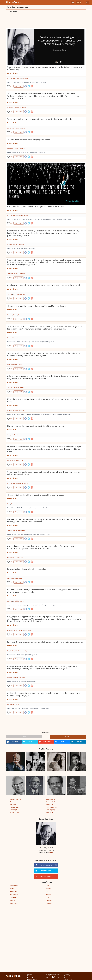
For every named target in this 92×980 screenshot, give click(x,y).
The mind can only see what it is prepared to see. (29, 140)
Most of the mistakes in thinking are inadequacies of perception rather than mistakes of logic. (45, 400)
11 (11, 582)
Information (21, 531)
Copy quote (19, 86)
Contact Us (67, 976)
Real (9, 578)
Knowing (10, 678)
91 (11, 278)
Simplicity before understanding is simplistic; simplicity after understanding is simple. (45, 642)
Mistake (10, 410)
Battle (12, 704)
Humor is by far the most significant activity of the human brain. (36, 426)
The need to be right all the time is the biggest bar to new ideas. (35, 495)
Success (48, 889)
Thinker (14, 338)
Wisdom (14, 435)
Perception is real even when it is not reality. (27, 569)
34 (11, 464)
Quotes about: (46, 11)
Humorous (21, 435)
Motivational (19, 483)
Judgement (22, 678)
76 (11, 112)
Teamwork (10, 274)
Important (16, 388)
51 (11, 487)
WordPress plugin (51, 976)
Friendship (13, 891)
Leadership (13, 897)
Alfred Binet (50, 812)
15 (11, 512)
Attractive (20, 557)
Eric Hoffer (13, 804)
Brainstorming (21, 294)
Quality (15, 315)
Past (9, 365)
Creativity (25, 78)
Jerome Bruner (15, 812)
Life (47, 891)
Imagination (17, 107)
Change (9, 244)
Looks (9, 128)
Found (9, 338)
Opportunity (19, 215)
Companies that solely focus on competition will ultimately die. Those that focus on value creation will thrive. (44, 473)
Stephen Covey (50, 799)
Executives (22, 149)
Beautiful (10, 557)
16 (11, 132)
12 (11, 319)
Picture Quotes (32, 978)
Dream (48, 897)
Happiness (49, 903)
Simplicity (15, 651)
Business (10, 601)
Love (47, 886)
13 (11, 157)
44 (11, 369)
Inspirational (11, 78)
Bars (17, 504)
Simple (9, 651)
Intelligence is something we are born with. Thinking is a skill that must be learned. (44, 285)
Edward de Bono (13, 73)
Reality (12, 578)
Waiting (26, 215)
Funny (9, 435)
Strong (16, 274)
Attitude (15, 244)
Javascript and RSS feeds (53, 974)
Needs (13, 504)
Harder (23, 128)
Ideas (9, 504)
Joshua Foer (50, 804)
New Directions (16, 128)
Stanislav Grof (50, 802)
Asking (22, 388)
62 (11, 86)
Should (17, 704)
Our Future (21, 315)
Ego (8, 704)
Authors (30, 974)
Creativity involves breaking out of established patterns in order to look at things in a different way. (45, 68)
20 (11, 609)
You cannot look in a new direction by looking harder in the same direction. (40, 119)
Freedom (49, 900)
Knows (19, 338)
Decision (16, 678)
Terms (66, 978)
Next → (68, 737)
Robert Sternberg (51, 807)
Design (20, 365)
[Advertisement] (42, 21)
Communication (12, 630)
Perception (22, 410)
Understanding (23, 651)
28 (11, 686)
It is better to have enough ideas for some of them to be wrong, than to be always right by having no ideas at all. (43, 591)
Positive (12, 900)
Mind (17, 149)
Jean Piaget (13, 810)
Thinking (10, 294)
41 (11, 392)
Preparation (11, 149)
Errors (22, 460)
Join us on (46, 865)
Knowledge (13, 903)
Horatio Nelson (15, 807)
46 (11, 223)
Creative (24, 107)
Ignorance (20, 630)
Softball (26, 483)
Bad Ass (22, 601)
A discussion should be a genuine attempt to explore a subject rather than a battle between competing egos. (44, 694)
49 (11, 298)
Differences (14, 365)
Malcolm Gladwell (16, 799)
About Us (67, 974)
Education (18, 78)
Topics (29, 976)
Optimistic (10, 460)
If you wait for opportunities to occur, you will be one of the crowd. (36, 206)
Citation (52, 852)
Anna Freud (14, 802)
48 (11, 418)
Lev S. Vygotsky (51, 810)
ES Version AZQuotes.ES (53, 978)
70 (11, 252)
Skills (15, 294)
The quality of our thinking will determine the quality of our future (36, 306)
